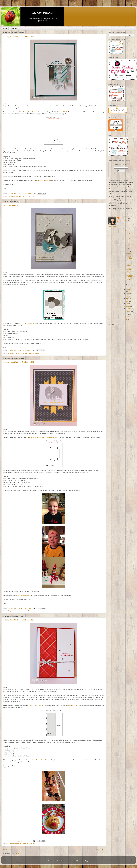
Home (5, 28)
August (128, 294)
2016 (126, 243)
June (128, 299)
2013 (126, 251)
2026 (126, 218)
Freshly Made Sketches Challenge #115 (19, 620)
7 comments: (28, 608)
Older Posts (99, 849)
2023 (126, 226)
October (129, 287)
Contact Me (14, 28)
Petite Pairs (32, 196)
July (127, 296)
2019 (126, 236)
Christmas (11, 196)
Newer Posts (8, 849)
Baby (9, 611)
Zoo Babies (29, 611)
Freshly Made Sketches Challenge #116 (19, 362)
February (129, 309)
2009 (126, 319)
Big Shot (20, 353)
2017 (126, 241)
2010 (126, 317)
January (129, 311)
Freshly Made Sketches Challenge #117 (19, 37)
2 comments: (27, 350)
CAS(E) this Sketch (28, 324)
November (129, 283)
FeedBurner (125, 174)
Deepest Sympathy (11, 205)
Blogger (87, 861)
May (127, 301)
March (128, 306)
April (128, 304)
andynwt (74, 861)
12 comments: (28, 194)
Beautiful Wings (12, 353)
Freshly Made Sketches (31, 112)
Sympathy (38, 353)
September (129, 290)
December (129, 253)
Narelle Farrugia (51, 437)
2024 (126, 223)
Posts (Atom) (15, 853)
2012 (126, 314)
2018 (126, 238)
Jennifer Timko (73, 705)
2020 (126, 233)
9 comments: (28, 841)
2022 (126, 228)
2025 (126, 221)
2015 (126, 246)
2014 (126, 249)
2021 (126, 231)
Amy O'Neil (63, 112)
